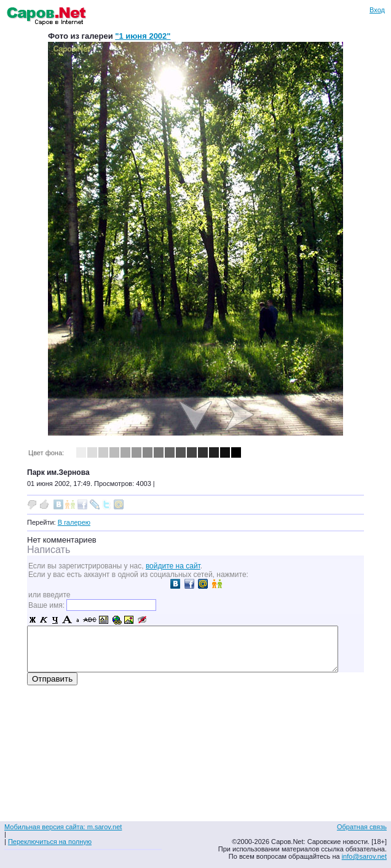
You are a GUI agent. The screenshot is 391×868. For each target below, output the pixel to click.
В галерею (74, 522)
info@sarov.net (364, 856)
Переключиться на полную (50, 842)
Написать (49, 550)
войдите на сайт (173, 566)
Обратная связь (362, 827)
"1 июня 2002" (143, 36)
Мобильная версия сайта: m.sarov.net (63, 827)
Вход (377, 10)
